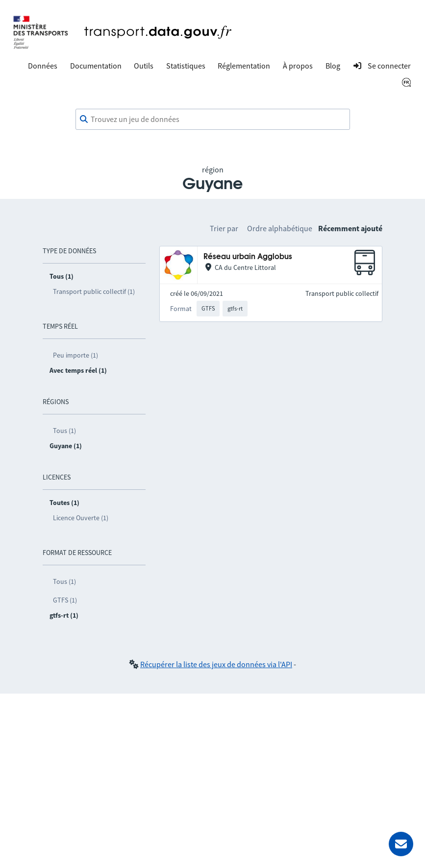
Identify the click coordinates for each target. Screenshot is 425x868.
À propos (298, 66)
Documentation (96, 66)
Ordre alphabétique (280, 228)
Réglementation (244, 66)
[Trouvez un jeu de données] (213, 120)
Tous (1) (64, 431)
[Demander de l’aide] (401, 844)
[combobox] (213, 120)
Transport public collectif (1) (94, 291)
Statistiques (186, 66)
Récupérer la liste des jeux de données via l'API (216, 664)
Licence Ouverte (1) (81, 518)
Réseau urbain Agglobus (248, 257)
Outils (144, 66)
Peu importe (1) (75, 355)
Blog (333, 66)
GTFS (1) (65, 600)
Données (43, 66)
